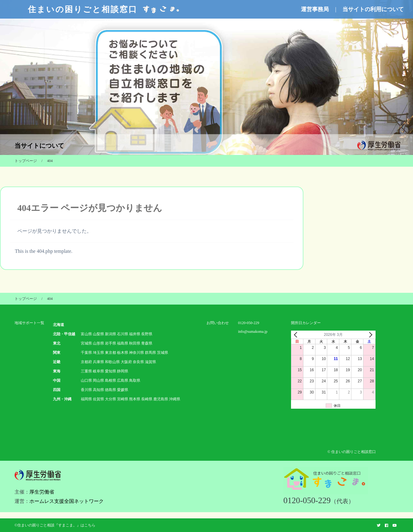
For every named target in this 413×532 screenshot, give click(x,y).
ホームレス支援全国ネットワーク (67, 501)
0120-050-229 (249, 323)
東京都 (111, 353)
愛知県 (111, 371)
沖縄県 (175, 399)
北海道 (59, 325)
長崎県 (147, 399)
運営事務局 (315, 9)
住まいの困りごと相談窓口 (104, 9)
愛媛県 (123, 390)
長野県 (147, 334)
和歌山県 (112, 362)
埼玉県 (98, 353)
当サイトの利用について (373, 9)
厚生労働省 (42, 492)
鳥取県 (135, 380)
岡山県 (98, 380)
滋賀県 (150, 362)
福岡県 (86, 399)
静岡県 (123, 371)
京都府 (86, 362)
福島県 (123, 343)
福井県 (135, 334)
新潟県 (111, 334)
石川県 (123, 334)
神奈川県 (137, 353)
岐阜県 (98, 371)
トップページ (26, 161)
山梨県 (98, 334)
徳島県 (111, 390)
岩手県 (111, 343)
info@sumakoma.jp (253, 332)
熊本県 (135, 399)
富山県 (86, 334)
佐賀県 (98, 399)
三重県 (86, 371)
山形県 (98, 343)
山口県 (86, 380)
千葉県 (86, 353)
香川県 (86, 390)
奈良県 (138, 362)
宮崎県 (123, 399)
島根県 (111, 380)
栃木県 (123, 353)
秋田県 (135, 343)
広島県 (123, 380)
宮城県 (86, 343)
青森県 (147, 343)
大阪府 (126, 362)
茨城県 (163, 353)
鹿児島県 (161, 399)
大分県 (111, 399)
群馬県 (150, 353)
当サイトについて (39, 146)
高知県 (98, 390)
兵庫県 (98, 362)
